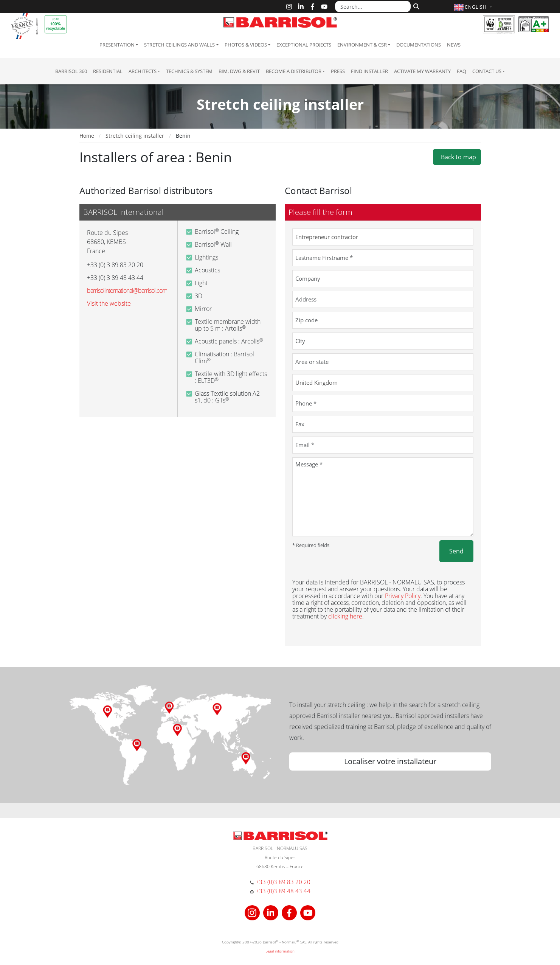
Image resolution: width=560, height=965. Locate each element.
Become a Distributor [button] (294, 71)
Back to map (457, 157)
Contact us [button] (487, 71)
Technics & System (189, 71)
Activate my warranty (422, 71)
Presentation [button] (117, 45)
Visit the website (109, 303)
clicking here (345, 616)
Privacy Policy (403, 596)
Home (87, 136)
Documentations (419, 45)
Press (338, 71)
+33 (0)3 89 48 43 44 (283, 891)
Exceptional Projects (304, 45)
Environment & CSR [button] (362, 45)
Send (456, 551)
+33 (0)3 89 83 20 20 (283, 882)
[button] (474, 7)
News (454, 45)
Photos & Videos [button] (246, 45)
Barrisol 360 (71, 71)
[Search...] (373, 6)
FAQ (461, 71)
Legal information (280, 951)
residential (108, 71)
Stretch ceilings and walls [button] (179, 45)
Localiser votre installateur (390, 761)
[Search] (415, 6)
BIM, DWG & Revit (239, 71)
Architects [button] (143, 71)
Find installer (369, 71)
